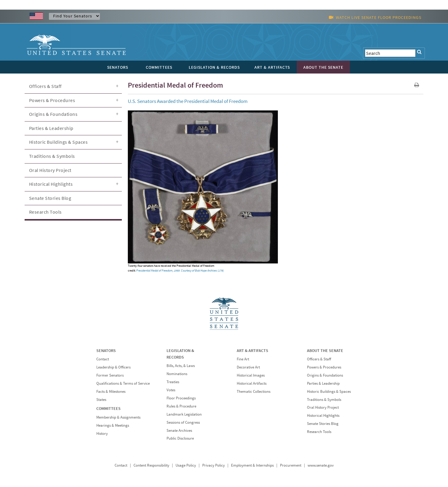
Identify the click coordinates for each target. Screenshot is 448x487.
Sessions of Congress (183, 422)
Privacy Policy (213, 465)
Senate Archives (179, 430)
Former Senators (110, 375)
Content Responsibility (151, 465)
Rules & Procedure (181, 406)
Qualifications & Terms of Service (123, 383)
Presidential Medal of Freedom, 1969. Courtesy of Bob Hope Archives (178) (180, 271)
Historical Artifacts (252, 383)
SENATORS (106, 350)
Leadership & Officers (113, 367)
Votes (171, 390)
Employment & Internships (252, 465)
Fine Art (243, 359)
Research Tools (45, 212)
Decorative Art (248, 367)
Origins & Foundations (53, 114)
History (102, 433)
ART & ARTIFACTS (253, 350)
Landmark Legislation (184, 414)
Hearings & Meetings (113, 425)
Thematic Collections (254, 391)
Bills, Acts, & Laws (181, 366)
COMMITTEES (108, 408)
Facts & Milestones (111, 391)
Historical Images (251, 375)
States (101, 400)
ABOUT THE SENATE (325, 350)
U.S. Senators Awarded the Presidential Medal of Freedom (188, 101)
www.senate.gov (321, 465)
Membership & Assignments (118, 417)
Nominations (177, 374)
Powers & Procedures (52, 100)
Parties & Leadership (51, 128)
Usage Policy (186, 465)
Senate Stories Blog (50, 198)
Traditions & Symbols (52, 156)
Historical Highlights (51, 184)
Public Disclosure (180, 438)
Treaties (173, 382)
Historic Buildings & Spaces (59, 142)
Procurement (291, 465)
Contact (103, 359)
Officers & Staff (45, 86)
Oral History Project (50, 170)
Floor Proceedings (181, 398)
